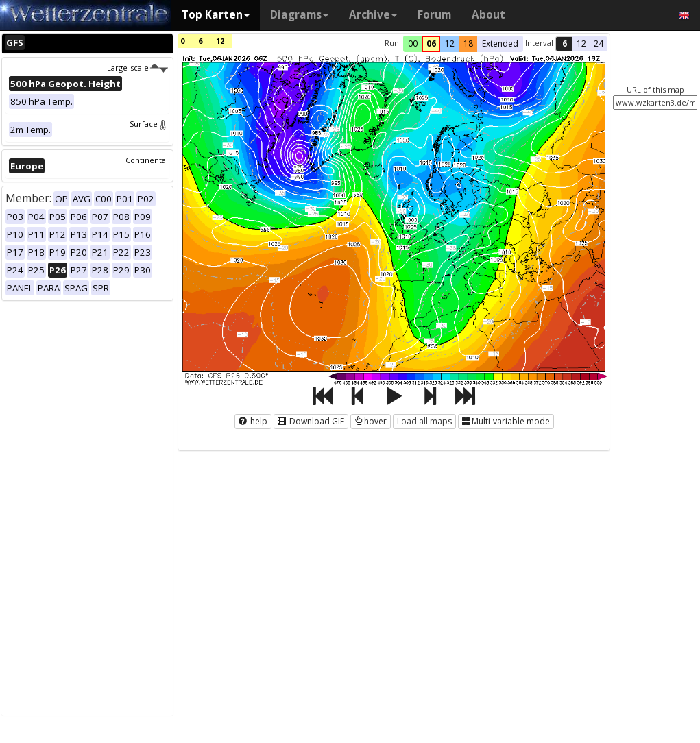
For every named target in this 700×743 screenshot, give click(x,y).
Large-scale (137, 68)
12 (220, 41)
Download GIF (311, 421)
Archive (373, 15)
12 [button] (450, 44)
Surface (149, 124)
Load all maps (424, 421)
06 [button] (431, 44)
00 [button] (413, 44)
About (488, 15)
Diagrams (299, 15)
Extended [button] (500, 44)
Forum (434, 15)
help (253, 421)
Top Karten (216, 15)
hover (371, 421)
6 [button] (565, 44)
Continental (147, 160)
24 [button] (599, 44)
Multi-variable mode (506, 421)
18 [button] (468, 44)
